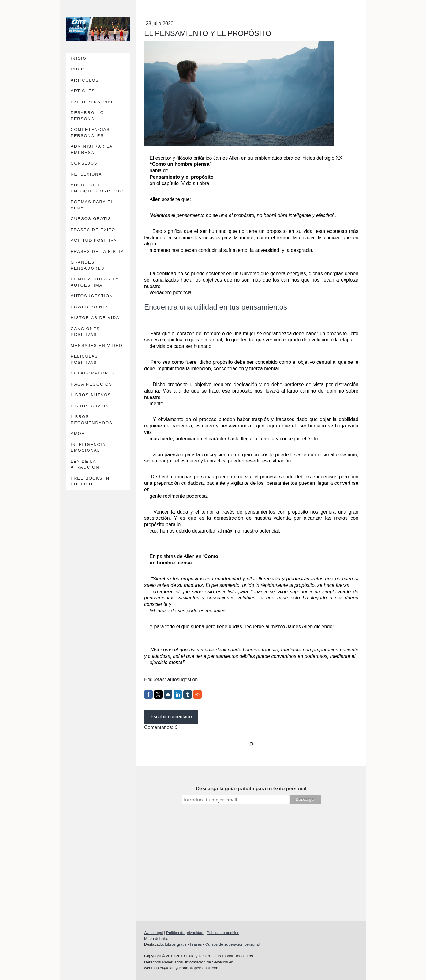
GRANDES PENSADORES (88, 265)
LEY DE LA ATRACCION (85, 464)
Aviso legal (154, 933)
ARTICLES (83, 91)
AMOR (78, 433)
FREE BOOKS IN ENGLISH (90, 481)
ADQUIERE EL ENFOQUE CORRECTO (97, 188)
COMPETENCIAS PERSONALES (90, 133)
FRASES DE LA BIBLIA (97, 251)
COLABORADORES (93, 373)
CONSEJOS (84, 163)
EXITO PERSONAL (92, 102)
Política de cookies (223, 933)
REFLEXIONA (86, 174)
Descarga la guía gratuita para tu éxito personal (251, 789)
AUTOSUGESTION (92, 296)
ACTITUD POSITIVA (94, 240)
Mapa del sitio (156, 938)
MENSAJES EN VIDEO (97, 346)
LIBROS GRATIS (90, 406)
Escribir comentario (171, 717)
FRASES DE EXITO (93, 230)
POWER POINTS (90, 307)
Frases (196, 944)
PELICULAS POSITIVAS (84, 359)
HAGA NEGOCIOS (92, 384)
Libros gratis (176, 944)
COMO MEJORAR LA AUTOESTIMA (95, 282)
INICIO (79, 58)
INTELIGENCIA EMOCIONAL (88, 448)
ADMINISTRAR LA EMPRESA (92, 149)
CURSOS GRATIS (91, 219)
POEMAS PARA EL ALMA (92, 205)
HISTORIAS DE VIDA (95, 318)
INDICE (79, 69)
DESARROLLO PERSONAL (87, 116)
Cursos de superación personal (232, 944)
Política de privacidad (185, 933)
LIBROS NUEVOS (91, 395)
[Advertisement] (251, 853)
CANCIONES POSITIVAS (85, 332)
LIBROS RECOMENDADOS (92, 420)
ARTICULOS (85, 80)
